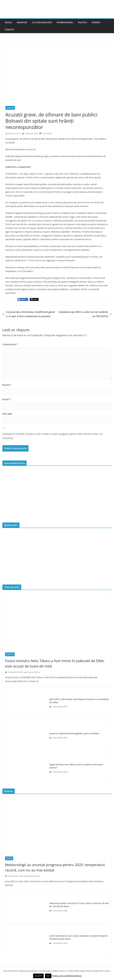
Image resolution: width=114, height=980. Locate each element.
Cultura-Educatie (42, 22)
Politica (82, 22)
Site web (7, 414)
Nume (7, 385)
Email (6, 399)
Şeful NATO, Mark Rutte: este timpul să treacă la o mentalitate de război (79, 701)
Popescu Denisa (14, 133)
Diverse (96, 22)
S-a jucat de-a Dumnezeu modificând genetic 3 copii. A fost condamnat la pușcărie (29, 314)
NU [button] (48, 976)
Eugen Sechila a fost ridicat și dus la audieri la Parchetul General (76, 766)
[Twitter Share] (34, 299)
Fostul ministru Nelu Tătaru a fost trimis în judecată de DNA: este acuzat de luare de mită (55, 663)
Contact (10, 30)
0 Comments (46, 133)
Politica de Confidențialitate (67, 976)
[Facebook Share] (23, 299)
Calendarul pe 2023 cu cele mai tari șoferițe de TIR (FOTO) (85, 314)
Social (8, 22)
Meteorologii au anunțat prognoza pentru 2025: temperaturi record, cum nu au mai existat (55, 867)
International (65, 22)
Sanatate (22, 22)
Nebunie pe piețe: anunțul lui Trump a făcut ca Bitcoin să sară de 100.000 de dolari (79, 905)
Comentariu (10, 344)
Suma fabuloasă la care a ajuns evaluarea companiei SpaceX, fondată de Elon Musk (79, 937)
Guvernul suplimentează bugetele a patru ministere (74, 733)
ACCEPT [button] (38, 976)
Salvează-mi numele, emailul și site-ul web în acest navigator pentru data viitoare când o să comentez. (52, 436)
